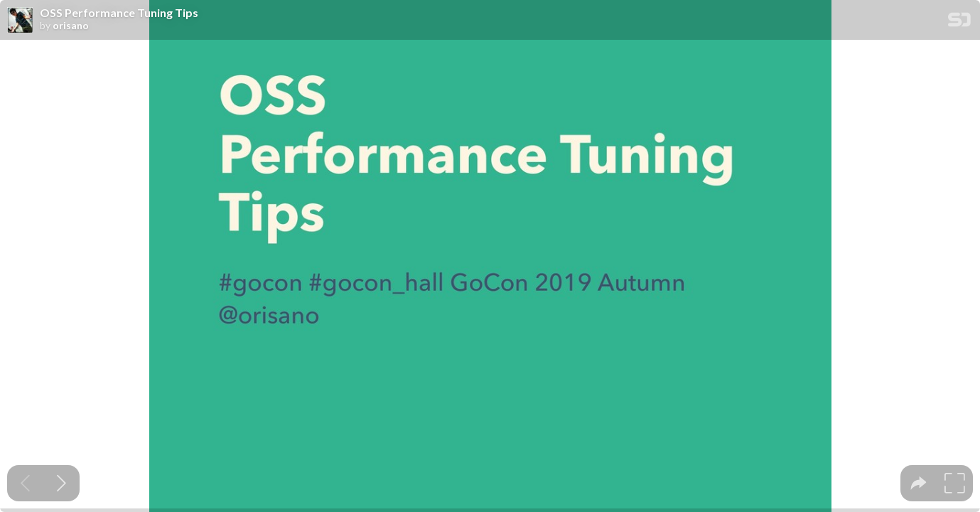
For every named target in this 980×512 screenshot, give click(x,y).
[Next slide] (61, 483)
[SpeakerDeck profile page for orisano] (20, 21)
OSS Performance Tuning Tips (119, 13)
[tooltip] (919, 483)
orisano (71, 26)
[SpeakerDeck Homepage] (959, 22)
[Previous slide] (25, 483)
